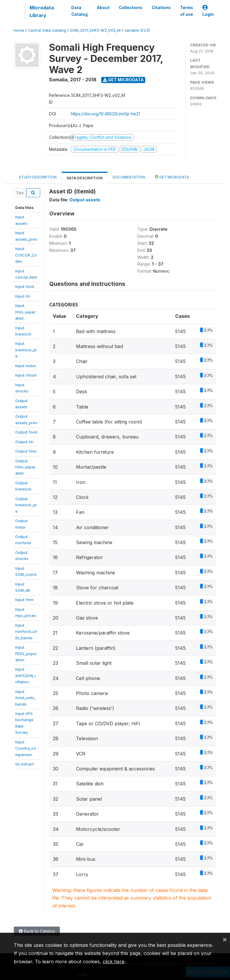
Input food (25, 286)
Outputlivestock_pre (26, 505)
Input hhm (24, 600)
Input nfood (26, 375)
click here (114, 962)
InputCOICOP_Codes (26, 255)
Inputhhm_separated (25, 312)
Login (208, 11)
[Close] (225, 939)
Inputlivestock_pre (26, 350)
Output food (26, 432)
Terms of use (187, 11)
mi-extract (25, 764)
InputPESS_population (26, 653)
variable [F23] (137, 30)
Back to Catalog (37, 931)
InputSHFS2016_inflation (25, 675)
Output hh (24, 442)
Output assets (85, 200)
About (103, 8)
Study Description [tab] (38, 177)
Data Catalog (80, 11)
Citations (161, 8)
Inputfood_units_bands (26, 698)
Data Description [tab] (85, 178)
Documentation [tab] (129, 177)
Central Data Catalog (47, 30)
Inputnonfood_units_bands (26, 631)
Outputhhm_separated (25, 467)
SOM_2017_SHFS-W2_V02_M (95, 30)
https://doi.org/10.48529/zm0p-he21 (105, 114)
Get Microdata (123, 80)
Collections (131, 8)
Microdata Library (42, 11)
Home (19, 30)
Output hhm (26, 451)
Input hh (23, 296)
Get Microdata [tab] (172, 177)
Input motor (26, 366)
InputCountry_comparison (26, 748)
